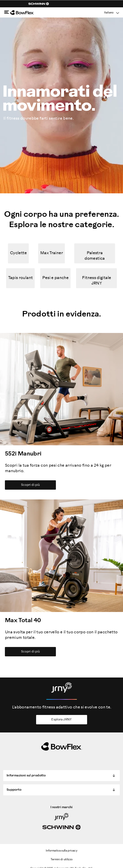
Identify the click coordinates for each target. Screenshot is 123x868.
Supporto (14, 790)
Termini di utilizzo (62, 860)
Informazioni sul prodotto (26, 776)
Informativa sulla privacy (61, 851)
